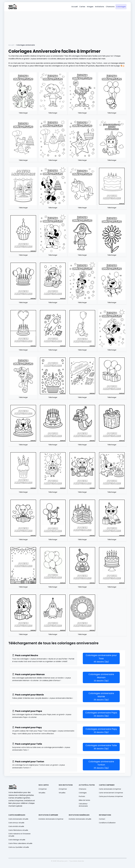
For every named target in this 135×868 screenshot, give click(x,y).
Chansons (110, 7)
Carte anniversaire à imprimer (110, 790)
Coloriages (121, 7)
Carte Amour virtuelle (16, 823)
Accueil (75, 7)
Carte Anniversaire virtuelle (18, 820)
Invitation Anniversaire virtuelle (80, 820)
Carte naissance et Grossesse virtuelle (19, 835)
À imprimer (43, 790)
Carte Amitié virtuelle (16, 827)
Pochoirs (82, 797)
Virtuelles (42, 793)
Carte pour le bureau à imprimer (111, 797)
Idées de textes (84, 801)
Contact (102, 820)
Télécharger (23, 113)
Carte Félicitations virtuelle (18, 831)
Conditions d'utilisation (107, 823)
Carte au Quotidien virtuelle (19, 848)
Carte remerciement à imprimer (111, 793)
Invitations (100, 7)
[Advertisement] (67, 28)
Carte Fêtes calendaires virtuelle (20, 844)
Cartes (82, 7)
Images (90, 7)
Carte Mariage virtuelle (17, 840)
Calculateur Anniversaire (83, 805)
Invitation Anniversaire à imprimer (51, 820)
